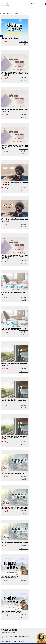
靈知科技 (10, 641)
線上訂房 (24, 44)
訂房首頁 (3, 13)
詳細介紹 (24, 41)
